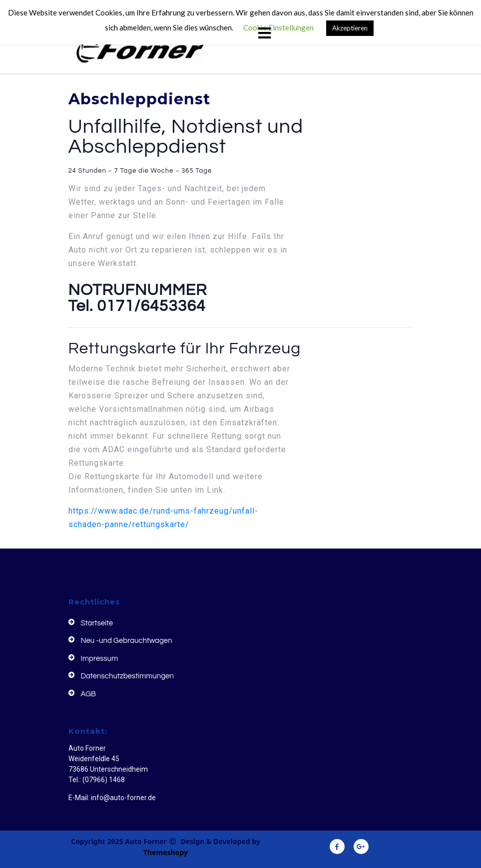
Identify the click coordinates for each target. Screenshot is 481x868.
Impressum (100, 659)
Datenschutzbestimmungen (127, 676)
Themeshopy (166, 852)
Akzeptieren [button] (350, 28)
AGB (89, 694)
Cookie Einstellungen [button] (278, 27)
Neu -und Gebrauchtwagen (127, 641)
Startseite (97, 623)
